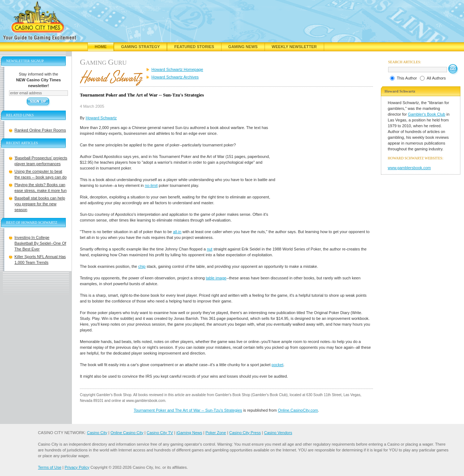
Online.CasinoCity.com (298, 410)
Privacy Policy (77, 467)
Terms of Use (50, 467)
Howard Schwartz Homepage (177, 69)
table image (216, 278)
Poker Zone (216, 433)
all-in (177, 232)
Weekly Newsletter (294, 47)
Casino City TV (160, 433)
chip (142, 266)
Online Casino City (127, 433)
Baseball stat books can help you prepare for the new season (40, 204)
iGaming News (189, 433)
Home (101, 47)
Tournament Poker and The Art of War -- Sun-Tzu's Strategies (188, 410)
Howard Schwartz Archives (175, 77)
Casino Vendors (278, 433)
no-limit (151, 185)
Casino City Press (245, 433)
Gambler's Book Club (427, 114)
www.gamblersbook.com (409, 168)
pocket (278, 365)
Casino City (97, 433)
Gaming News (243, 47)
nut (209, 249)
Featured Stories (194, 47)
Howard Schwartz (101, 118)
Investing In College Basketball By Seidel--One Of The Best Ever (40, 243)
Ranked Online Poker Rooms (40, 130)
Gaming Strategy (140, 47)
